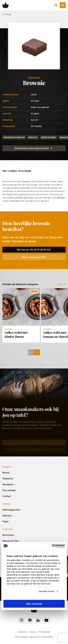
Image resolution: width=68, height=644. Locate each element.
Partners (7, 515)
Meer (61, 286)
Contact (7, 496)
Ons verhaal (9, 490)
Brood (6, 472)
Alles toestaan (34, 604)
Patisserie (8, 478)
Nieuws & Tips (10, 541)
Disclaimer (22, 632)
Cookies (33, 632)
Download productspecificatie (34, 148)
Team (5, 521)
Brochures (8, 535)
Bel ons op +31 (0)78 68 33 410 (34, 250)
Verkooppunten (11, 509)
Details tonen (47, 591)
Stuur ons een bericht (34, 257)
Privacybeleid (44, 632)
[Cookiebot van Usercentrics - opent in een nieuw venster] (52, 546)
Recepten (8, 484)
